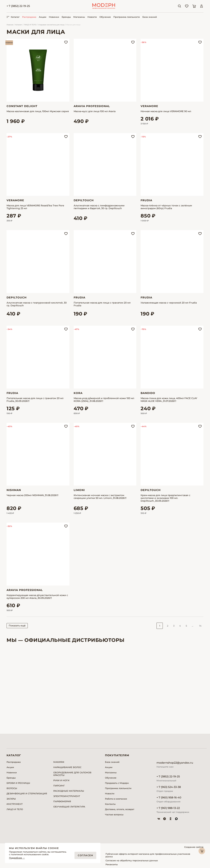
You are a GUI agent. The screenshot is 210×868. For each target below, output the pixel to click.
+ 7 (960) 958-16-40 (169, 797)
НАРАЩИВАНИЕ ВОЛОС (67, 767)
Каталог (19, 25)
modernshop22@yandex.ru (175, 763)
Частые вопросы (114, 814)
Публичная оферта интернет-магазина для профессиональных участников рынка (148, 855)
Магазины (79, 17)
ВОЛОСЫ (12, 788)
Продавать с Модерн (117, 783)
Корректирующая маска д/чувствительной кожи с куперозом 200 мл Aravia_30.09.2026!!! (37, 597)
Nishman (14, 490)
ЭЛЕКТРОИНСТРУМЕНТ (67, 796)
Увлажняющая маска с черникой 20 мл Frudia (169, 303)
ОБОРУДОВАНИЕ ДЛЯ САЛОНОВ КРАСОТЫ (72, 774)
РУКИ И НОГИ (61, 780)
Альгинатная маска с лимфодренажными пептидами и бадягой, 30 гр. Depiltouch (99, 207)
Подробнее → (17, 858)
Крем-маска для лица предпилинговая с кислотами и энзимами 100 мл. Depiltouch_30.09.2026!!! (165, 498)
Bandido (148, 393)
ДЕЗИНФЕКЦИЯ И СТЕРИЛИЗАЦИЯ (27, 793)
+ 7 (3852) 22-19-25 (18, 6)
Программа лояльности (127, 17)
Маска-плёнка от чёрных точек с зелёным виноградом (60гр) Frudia (166, 207)
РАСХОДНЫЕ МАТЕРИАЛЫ (69, 791)
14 (200, 626)
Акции (43, 17)
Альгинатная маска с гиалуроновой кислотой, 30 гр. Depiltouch (37, 304)
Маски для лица (73, 25)
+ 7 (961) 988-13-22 (168, 808)
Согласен (85, 855)
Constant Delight (22, 106)
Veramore (149, 106)
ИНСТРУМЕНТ (15, 804)
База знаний (150, 17)
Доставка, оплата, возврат (120, 809)
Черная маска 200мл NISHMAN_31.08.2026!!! (32, 495)
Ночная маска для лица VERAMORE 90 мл (166, 111)
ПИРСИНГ (59, 786)
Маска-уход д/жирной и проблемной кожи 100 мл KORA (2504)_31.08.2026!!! (104, 400)
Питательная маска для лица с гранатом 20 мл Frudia (102, 304)
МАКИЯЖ (59, 762)
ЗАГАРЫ (11, 799)
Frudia (146, 200)
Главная (10, 25)
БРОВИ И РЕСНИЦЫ (18, 783)
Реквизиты (112, 864)
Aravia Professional (92, 106)
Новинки (54, 17)
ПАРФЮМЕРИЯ (62, 801)
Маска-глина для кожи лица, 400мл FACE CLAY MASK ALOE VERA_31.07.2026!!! (169, 400)
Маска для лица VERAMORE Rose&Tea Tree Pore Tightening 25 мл (35, 207)
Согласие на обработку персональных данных (132, 860)
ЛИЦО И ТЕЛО (30, 25)
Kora (78, 393)
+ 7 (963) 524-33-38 (169, 787)
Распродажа (29, 17)
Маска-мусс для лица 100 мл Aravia (95, 111)
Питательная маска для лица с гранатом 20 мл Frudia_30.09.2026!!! (35, 400)
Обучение (105, 17)
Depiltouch (84, 200)
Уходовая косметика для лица (51, 25)
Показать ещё (17, 626)
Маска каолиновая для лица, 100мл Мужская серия (38, 111)
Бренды (66, 17)
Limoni (79, 490)
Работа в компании (116, 799)
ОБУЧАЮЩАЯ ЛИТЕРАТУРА (69, 807)
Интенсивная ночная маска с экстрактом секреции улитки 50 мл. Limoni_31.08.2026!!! (100, 497)
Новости (92, 17)
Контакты (110, 804)
